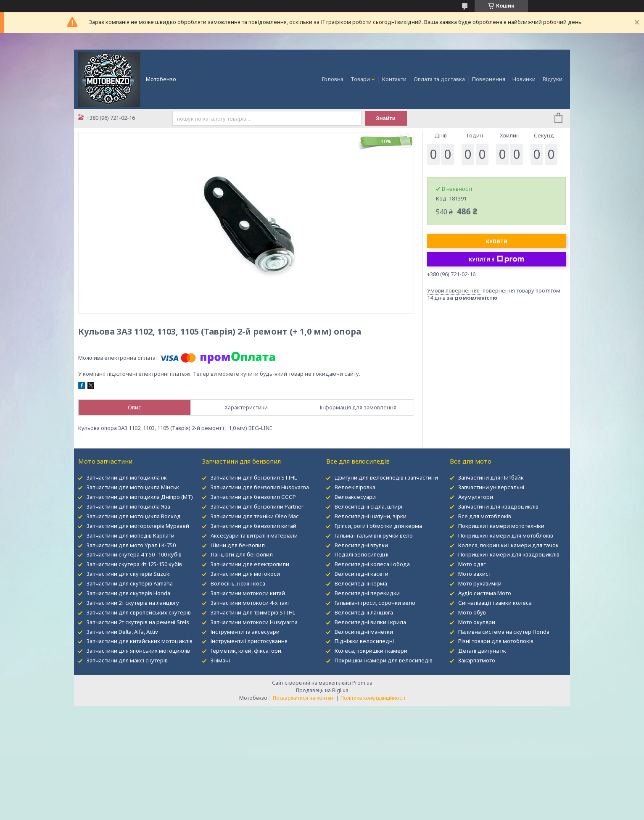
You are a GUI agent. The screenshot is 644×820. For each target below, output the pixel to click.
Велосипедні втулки (361, 545)
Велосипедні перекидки (367, 593)
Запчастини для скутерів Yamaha (130, 583)
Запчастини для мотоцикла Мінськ (133, 487)
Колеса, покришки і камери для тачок (508, 545)
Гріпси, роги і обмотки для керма (378, 526)
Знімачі (220, 660)
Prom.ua (362, 683)
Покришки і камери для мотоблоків (506, 535)
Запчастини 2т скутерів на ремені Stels (138, 622)
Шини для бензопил (238, 545)
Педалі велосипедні (362, 554)
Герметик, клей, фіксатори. (247, 651)
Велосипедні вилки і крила (370, 622)
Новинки (524, 79)
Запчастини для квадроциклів (498, 506)
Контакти (394, 79)
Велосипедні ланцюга (364, 612)
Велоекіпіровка (355, 487)
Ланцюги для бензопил (242, 554)
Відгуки (553, 79)
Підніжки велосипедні (364, 641)
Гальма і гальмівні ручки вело (374, 535)
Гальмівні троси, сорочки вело (375, 603)
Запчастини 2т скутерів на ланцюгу (133, 603)
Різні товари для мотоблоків (496, 641)
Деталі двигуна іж (482, 651)
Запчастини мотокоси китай (248, 593)
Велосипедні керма (361, 583)
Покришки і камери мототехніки (501, 526)
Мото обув (472, 612)
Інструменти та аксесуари (245, 632)
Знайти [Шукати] (386, 118)
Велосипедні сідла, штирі (368, 506)
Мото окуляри (477, 622)
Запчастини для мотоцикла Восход (134, 516)
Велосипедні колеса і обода (372, 564)
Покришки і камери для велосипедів (384, 660)
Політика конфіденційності (373, 698)
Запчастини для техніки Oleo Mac (255, 516)
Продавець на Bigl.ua (322, 690)
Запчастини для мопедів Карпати (131, 535)
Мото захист (475, 574)
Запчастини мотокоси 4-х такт (250, 603)
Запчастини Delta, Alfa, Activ (122, 632)
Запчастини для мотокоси (245, 574)
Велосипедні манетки (364, 632)
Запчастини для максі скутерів (127, 660)
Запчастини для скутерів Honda (128, 593)
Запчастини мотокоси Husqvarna (254, 622)
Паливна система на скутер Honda (504, 632)
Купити (497, 241)
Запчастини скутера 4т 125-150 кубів (134, 564)
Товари (360, 79)
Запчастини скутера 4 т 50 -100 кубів (134, 554)
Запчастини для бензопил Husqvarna (260, 487)
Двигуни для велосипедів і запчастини (386, 477)
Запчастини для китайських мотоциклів (140, 641)
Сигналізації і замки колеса (495, 603)
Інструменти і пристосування (249, 641)
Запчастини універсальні (491, 487)
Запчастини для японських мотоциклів (138, 651)
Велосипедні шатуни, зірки (371, 516)
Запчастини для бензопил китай (253, 526)
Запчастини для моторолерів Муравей (138, 526)
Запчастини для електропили (250, 564)
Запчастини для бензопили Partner (257, 506)
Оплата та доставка (439, 79)
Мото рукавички (480, 583)
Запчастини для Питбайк (491, 477)
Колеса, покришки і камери (371, 651)
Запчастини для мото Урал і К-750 (131, 545)
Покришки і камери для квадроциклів (509, 554)
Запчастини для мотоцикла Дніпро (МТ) (140, 497)
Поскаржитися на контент (304, 698)
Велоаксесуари (355, 497)
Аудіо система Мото (485, 593)
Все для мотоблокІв (485, 516)
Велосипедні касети (362, 574)
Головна (333, 79)
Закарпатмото (477, 660)
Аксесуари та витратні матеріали (254, 535)
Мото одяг (472, 564)
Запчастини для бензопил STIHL (254, 477)
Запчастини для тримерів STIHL (253, 612)
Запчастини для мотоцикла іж (127, 477)
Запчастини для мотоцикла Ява (128, 506)
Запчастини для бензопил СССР (253, 497)
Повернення (489, 79)
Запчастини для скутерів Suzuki (129, 574)
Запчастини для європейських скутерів (139, 612)
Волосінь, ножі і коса (238, 583)
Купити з (496, 259)
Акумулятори (476, 497)
